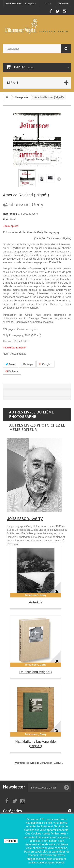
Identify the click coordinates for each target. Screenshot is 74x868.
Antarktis (36, 602)
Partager (27, 364)
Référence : (10, 214)
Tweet (10, 364)
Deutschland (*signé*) (36, 672)
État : (6, 219)
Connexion (63, 3)
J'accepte (11, 841)
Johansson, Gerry (23, 205)
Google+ (45, 364)
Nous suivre (41, 10)
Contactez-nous (13, 3)
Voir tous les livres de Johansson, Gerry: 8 (39, 763)
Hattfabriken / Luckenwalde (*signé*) (35, 744)
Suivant (59, 179)
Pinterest (12, 371)
